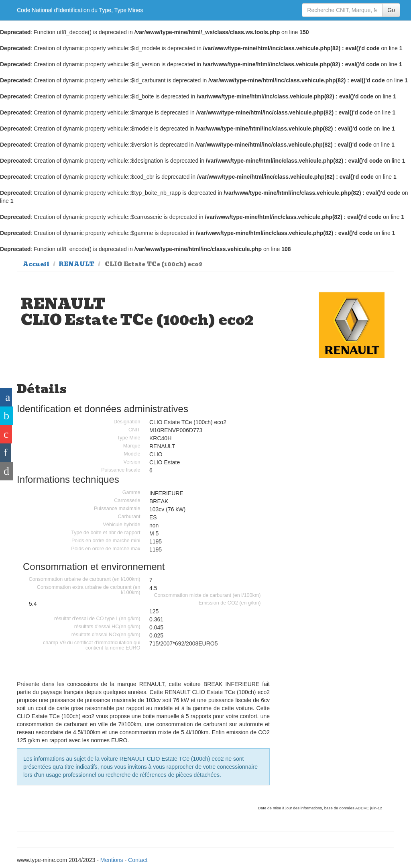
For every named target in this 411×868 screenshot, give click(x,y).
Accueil (36, 264)
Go (391, 10)
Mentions (112, 860)
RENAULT (76, 264)
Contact (138, 860)
